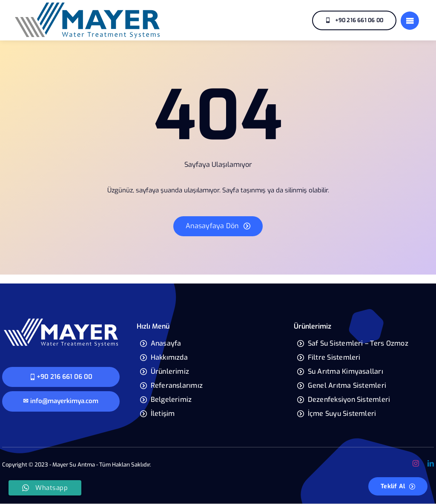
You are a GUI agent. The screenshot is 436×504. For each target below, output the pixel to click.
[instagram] (416, 463)
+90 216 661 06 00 (61, 377)
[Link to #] (410, 21)
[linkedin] (431, 463)
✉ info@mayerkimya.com (61, 401)
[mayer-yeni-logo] (61, 321)
